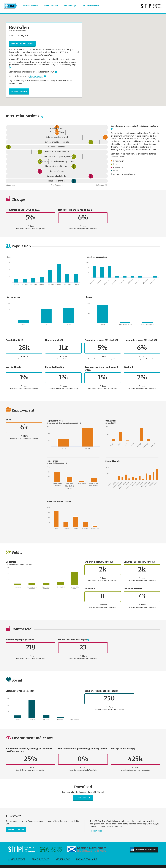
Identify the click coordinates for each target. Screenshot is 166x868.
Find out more (96, 831)
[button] (122, 35)
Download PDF (83, 798)
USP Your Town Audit (93, 6)
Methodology (72, 6)
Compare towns (19, 91)
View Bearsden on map (22, 44)
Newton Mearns (36, 76)
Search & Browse (31, 6)
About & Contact (52, 6)
